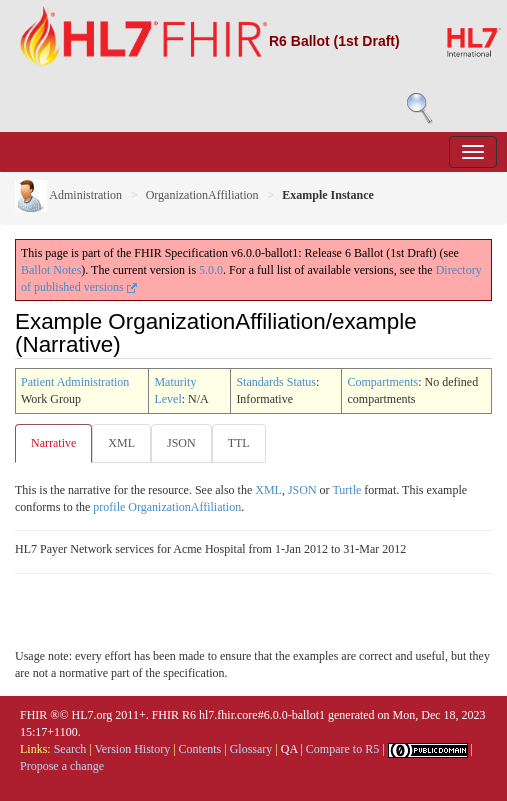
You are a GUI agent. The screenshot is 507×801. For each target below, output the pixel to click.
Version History (133, 749)
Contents (200, 749)
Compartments (382, 382)
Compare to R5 (342, 749)
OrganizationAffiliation (202, 195)
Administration (68, 195)
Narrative (53, 443)
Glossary (251, 749)
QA (289, 749)
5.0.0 (211, 270)
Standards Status (276, 382)
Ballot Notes (51, 270)
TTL (239, 443)
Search (70, 749)
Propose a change (62, 766)
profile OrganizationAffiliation (167, 507)
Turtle (346, 490)
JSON (181, 443)
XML (121, 443)
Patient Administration (75, 382)
